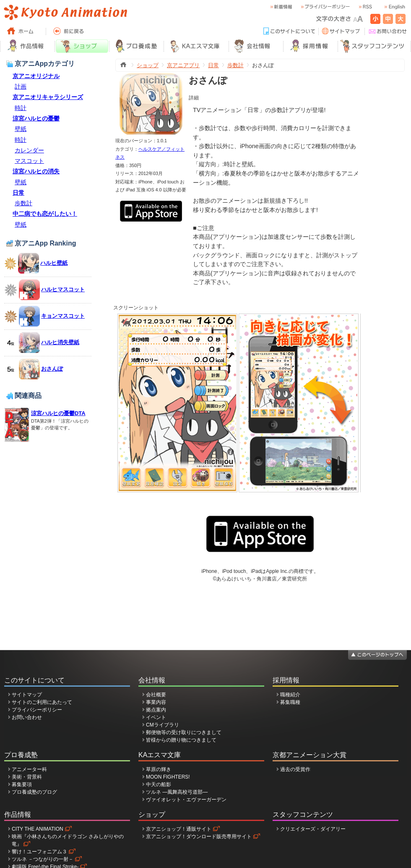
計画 (21, 86)
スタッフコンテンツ (303, 814)
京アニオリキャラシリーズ (48, 97)
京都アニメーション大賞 (310, 755)
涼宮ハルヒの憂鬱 (36, 118)
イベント (156, 717)
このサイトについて (34, 680)
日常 (18, 193)
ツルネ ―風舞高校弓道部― (177, 792)
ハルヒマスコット (63, 289)
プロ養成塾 (21, 755)
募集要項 (22, 784)
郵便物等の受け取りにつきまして (184, 732)
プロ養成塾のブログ (34, 792)
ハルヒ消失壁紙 (60, 342)
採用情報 (286, 680)
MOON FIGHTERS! (168, 777)
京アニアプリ (183, 65)
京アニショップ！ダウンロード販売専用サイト (199, 837)
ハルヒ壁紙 (54, 263)
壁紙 (21, 129)
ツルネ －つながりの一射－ (43, 859)
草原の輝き (159, 769)
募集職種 (290, 702)
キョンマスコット (63, 316)
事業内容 (156, 702)
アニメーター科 (29, 769)
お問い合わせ (27, 717)
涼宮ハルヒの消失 (36, 171)
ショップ (148, 65)
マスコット (29, 161)
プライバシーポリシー (37, 710)
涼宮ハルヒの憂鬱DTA (58, 413)
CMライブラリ (163, 725)
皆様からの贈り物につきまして (181, 740)
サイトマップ (27, 695)
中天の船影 (159, 784)
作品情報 (18, 814)
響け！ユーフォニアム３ (39, 852)
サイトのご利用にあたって (42, 702)
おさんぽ (52, 369)
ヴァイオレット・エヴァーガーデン (186, 800)
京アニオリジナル (36, 76)
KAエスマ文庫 (160, 755)
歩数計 (23, 203)
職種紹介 (290, 695)
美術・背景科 (27, 777)
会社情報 (152, 680)
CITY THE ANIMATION (38, 829)
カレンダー (29, 150)
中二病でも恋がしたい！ (45, 214)
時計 (21, 108)
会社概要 (156, 695)
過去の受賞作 (295, 769)
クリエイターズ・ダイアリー (313, 829)
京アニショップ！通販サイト (179, 829)
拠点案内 (156, 710)
